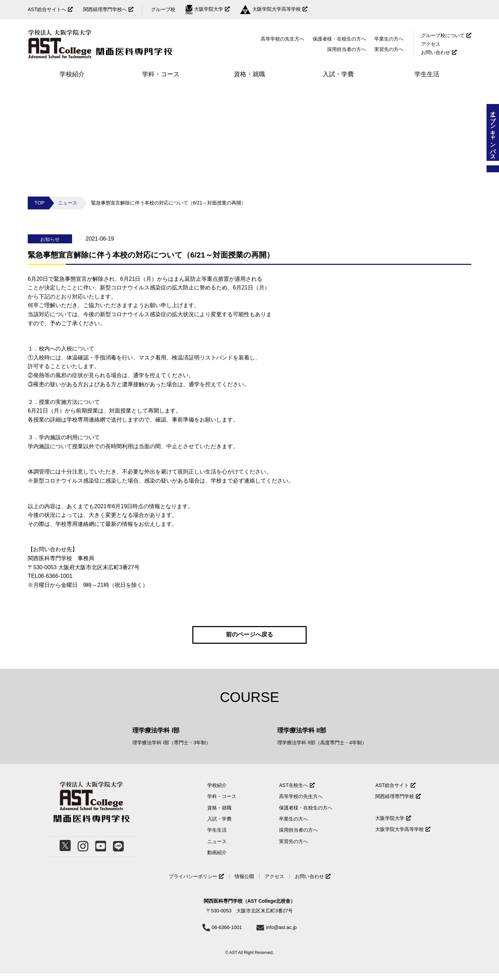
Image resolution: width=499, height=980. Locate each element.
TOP (40, 203)
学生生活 (217, 837)
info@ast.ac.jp (281, 934)
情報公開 (244, 883)
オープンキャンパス (493, 132)
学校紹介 (217, 792)
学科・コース (222, 803)
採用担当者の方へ (347, 49)
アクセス (431, 44)
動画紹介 (217, 859)
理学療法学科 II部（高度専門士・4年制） (322, 749)
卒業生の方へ (389, 39)
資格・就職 (219, 814)
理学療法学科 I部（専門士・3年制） (172, 749)
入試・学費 (219, 826)
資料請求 (493, 169)
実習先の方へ (294, 848)
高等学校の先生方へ (282, 39)
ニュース (68, 203)
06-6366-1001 (227, 934)
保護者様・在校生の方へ (339, 39)
